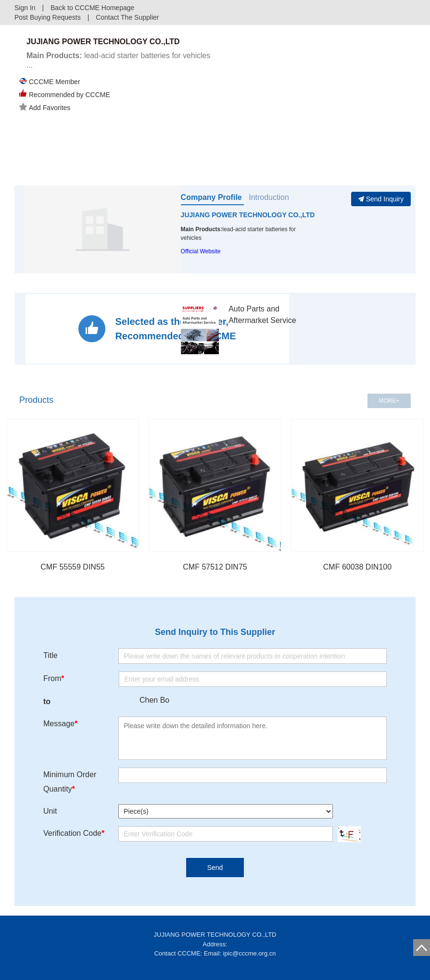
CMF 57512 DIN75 (215, 567)
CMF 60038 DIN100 (357, 567)
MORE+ (389, 401)
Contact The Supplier (127, 17)
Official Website (201, 251)
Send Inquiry (381, 199)
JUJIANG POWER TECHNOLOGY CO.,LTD (248, 215)
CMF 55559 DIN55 (72, 567)
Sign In (25, 8)
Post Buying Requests (48, 17)
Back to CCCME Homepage (92, 8)
